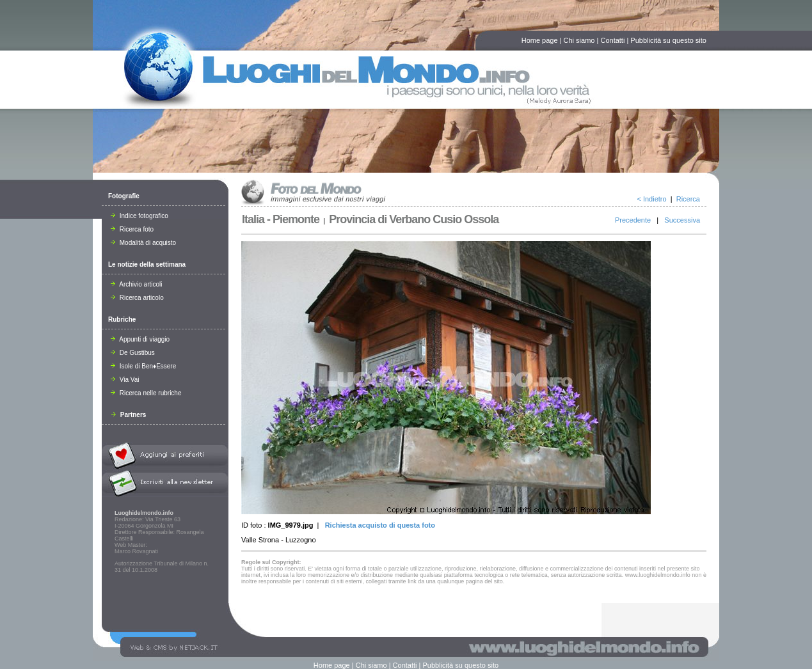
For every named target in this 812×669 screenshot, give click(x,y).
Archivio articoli (136, 284)
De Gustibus (133, 353)
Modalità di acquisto (143, 243)
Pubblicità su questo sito (668, 40)
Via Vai (125, 380)
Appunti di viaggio (140, 339)
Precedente (633, 220)
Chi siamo (579, 40)
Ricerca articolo (137, 298)
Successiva (682, 220)
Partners (129, 415)
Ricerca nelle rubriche (146, 393)
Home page (540, 40)
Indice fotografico (139, 216)
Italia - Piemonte (281, 219)
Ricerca (688, 199)
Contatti (612, 40)
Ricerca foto (132, 229)
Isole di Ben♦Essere (143, 366)
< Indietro (651, 199)
